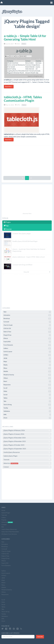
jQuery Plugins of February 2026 (27, 430)
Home (3, 510)
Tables (24, 44)
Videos (4, 517)
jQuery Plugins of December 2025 (27, 438)
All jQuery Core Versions (9, 534)
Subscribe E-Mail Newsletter (10, 532)
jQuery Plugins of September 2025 (27, 449)
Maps (27, 362)
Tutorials (8, 229)
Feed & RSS (27, 342)
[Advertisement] (27, 160)
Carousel (27, 322)
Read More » (9, 87)
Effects (27, 338)
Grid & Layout (27, 352)
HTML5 (27, 355)
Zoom (27, 418)
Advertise (27, 463)
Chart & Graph (27, 325)
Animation (27, 315)
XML (27, 415)
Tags (6, 226)
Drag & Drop (27, 335)
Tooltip (27, 408)
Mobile (27, 371)
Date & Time (27, 332)
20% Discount (14, 463)
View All (37, 272)
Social (27, 395)
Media (27, 365)
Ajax (27, 312)
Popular (4, 520)
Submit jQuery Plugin (27, 456)
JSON (27, 358)
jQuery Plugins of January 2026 (27, 434)
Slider (27, 391)
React (27, 381)
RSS (3, 527)
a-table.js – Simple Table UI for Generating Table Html (25, 38)
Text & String (27, 405)
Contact (27, 467)
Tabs (27, 401)
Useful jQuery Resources (27, 452)
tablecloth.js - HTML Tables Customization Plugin (23, 99)
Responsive (27, 385)
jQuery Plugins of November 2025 (27, 441)
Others (27, 378)
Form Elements (27, 345)
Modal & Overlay (27, 375)
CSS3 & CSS (27, 329)
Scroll (27, 388)
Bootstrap (27, 319)
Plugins (7, 222)
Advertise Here (27, 214)
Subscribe (40, 637)
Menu (27, 368)
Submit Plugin (6, 513)
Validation (27, 411)
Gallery (27, 348)
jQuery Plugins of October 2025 (27, 445)
